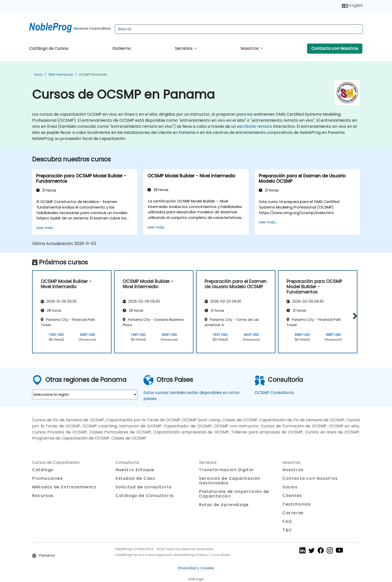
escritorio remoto (255, 126)
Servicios (184, 48)
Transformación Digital (226, 470)
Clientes (292, 496)
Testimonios (297, 504)
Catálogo (43, 470)
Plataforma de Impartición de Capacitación (234, 494)
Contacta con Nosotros (335, 48)
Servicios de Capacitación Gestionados (230, 481)
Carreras (293, 513)
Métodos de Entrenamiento (64, 487)
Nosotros (250, 48)
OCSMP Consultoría (274, 393)
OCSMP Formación (93, 75)
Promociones (48, 478)
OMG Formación (61, 75)
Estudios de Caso (136, 478)
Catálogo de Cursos (49, 48)
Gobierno (122, 48)
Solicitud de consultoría (144, 487)
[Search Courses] (239, 29)
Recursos (43, 496)
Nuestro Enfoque (135, 470)
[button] (354, 316)
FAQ (287, 521)
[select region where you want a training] (85, 394)
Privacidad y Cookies (196, 568)
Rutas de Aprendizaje (224, 505)
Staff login (196, 579)
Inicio (38, 75)
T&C (287, 530)
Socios (290, 487)
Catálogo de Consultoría (145, 496)
